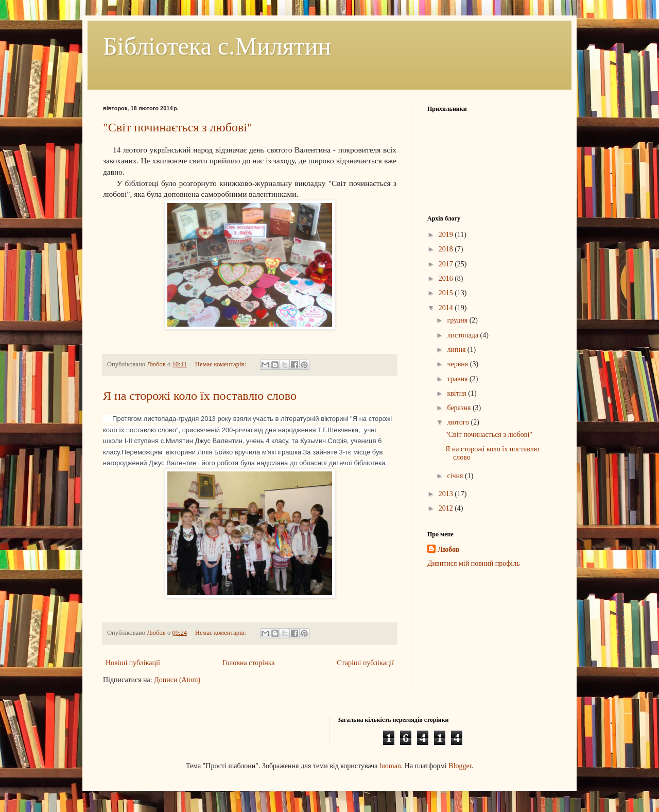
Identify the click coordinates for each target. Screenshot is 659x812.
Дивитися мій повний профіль (474, 563)
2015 (447, 293)
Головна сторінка (249, 663)
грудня (458, 320)
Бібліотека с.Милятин (217, 46)
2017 (447, 264)
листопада (463, 335)
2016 (447, 278)
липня (457, 350)
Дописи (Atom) (177, 680)
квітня (457, 393)
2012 (447, 508)
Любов (448, 549)
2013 (447, 494)
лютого (459, 422)
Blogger (460, 766)
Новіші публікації (133, 663)
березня (460, 408)
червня (458, 364)
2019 (447, 235)
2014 (447, 308)
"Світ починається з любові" (178, 127)
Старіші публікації (365, 663)
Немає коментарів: (221, 364)
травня (458, 379)
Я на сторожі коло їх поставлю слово (200, 396)
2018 (447, 249)
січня (456, 476)
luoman (390, 766)
